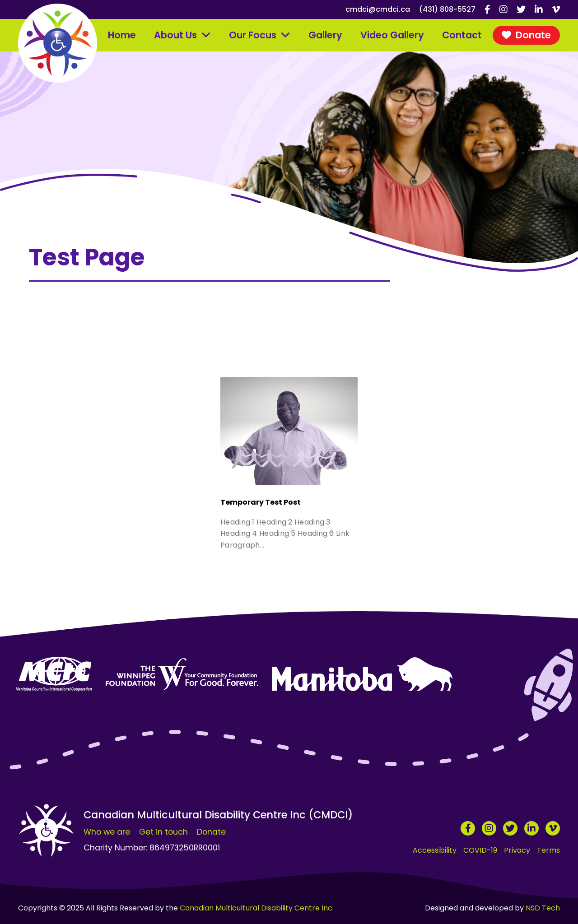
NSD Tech (543, 908)
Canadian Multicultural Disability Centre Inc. (257, 908)
